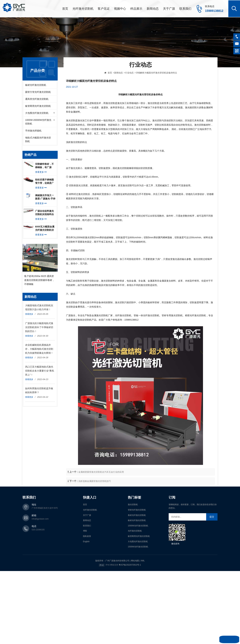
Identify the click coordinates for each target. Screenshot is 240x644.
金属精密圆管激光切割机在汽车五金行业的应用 (101, 494)
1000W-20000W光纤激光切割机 (38, 122)
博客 (85, 530)
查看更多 (41, 173)
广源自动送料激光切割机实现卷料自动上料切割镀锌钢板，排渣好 (44, 213)
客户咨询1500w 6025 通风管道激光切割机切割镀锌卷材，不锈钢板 (39, 281)
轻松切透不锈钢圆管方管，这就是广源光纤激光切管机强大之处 (44, 182)
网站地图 (135, 560)
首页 (65, 8)
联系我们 (185, 8)
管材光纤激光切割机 (137, 509)
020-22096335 (38, 529)
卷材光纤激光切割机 (137, 515)
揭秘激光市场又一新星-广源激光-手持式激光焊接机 (45, 198)
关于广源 (169, 8)
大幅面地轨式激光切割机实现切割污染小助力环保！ (39, 308)
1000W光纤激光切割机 (138, 525)
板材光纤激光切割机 (36, 84)
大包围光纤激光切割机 (37, 113)
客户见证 (104, 8)
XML (143, 560)
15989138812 (214, 10)
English (86, 541)
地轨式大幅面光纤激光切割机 (38, 140)
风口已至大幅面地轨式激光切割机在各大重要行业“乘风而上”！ (40, 371)
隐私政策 (87, 536)
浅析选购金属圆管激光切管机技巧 (95, 503)
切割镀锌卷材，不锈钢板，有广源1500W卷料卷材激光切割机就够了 (45, 166)
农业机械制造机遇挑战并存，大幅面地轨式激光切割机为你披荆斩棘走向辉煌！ (39, 350)
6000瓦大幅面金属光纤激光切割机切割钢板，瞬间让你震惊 (45, 229)
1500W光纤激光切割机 (138, 546)
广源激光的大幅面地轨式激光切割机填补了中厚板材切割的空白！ (39, 328)
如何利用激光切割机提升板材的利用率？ (39, 391)
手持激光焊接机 (33, 131)
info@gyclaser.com (40, 518)
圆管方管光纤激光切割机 (38, 92)
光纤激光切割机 (83, 8)
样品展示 (136, 8)
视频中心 (120, 8)
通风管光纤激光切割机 (37, 99)
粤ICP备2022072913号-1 (130, 564)
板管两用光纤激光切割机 (38, 106)
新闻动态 (153, 8)
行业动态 (129, 95)
